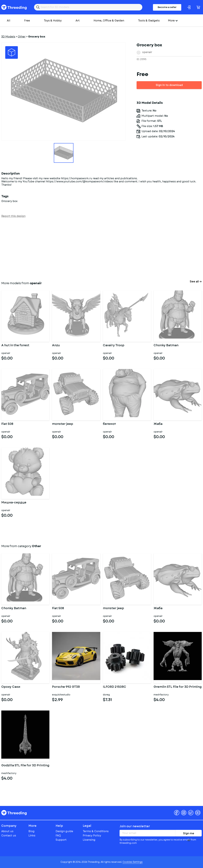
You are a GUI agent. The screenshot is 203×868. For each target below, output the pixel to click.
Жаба (158, 424)
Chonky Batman (166, 346)
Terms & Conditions (96, 831)
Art (78, 21)
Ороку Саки (11, 687)
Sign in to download (169, 85)
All (9, 21)
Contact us (9, 836)
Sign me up (189, 834)
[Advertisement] (99, 249)
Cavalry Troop (114, 346)
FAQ (58, 836)
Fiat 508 (7, 424)
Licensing (89, 840)
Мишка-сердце (14, 503)
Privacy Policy (92, 836)
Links (32, 836)
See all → (196, 282)
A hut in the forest (15, 346)
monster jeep (63, 424)
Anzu (56, 346)
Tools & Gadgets (149, 21)
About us (7, 831)
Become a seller (167, 7)
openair (147, 52)
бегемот (109, 424)
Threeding (14, 7)
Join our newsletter (135, 826)
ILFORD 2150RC (115, 687)
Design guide (64, 831)
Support (61, 840)
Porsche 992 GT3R (66, 687)
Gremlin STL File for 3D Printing (178, 687)
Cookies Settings (133, 862)
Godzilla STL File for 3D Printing (25, 766)
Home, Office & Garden (109, 21)
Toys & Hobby (53, 21)
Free (27, 21)
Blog (31, 831)
